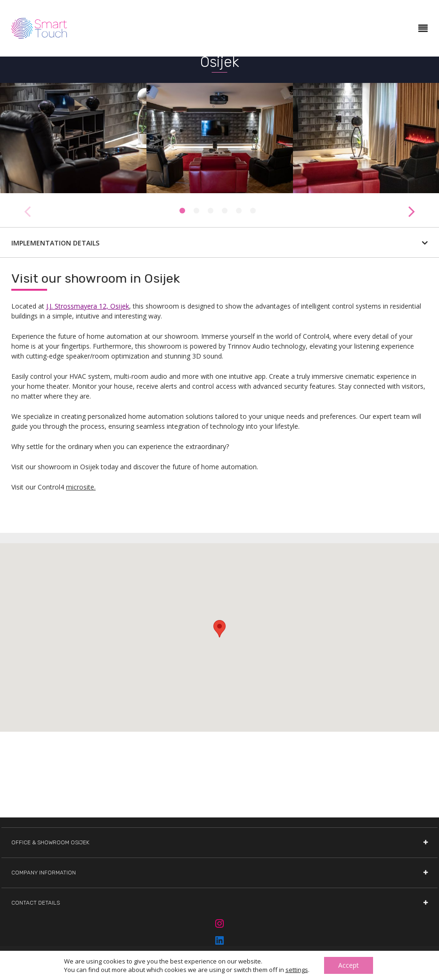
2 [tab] (196, 211)
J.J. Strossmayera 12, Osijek (88, 306)
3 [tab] (211, 211)
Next (412, 206)
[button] (219, 629)
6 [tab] (253, 211)
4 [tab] (225, 211)
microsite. (81, 487)
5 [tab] (239, 211)
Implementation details (219, 243)
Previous (27, 206)
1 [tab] (182, 211)
